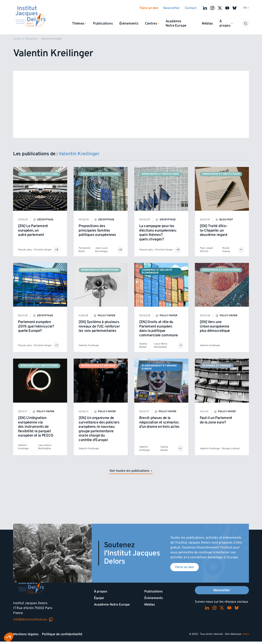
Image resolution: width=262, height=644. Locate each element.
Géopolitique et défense (98, 366)
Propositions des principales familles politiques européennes (97, 230)
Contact (191, 8)
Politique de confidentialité (62, 634)
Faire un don (149, 8)
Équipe (99, 598)
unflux (245, 634)
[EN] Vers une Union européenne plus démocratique (215, 326)
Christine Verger (42, 250)
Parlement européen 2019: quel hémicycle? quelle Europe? (36, 326)
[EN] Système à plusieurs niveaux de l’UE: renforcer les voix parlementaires (99, 326)
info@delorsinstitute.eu (33, 619)
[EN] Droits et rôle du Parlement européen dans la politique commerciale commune (158, 329)
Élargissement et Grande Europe (159, 367)
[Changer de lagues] (246, 8)
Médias (207, 24)
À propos (101, 591)
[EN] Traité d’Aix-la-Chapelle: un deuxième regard (214, 230)
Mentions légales (26, 634)
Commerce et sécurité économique (157, 271)
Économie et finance (217, 366)
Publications (103, 24)
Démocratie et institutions (39, 174)
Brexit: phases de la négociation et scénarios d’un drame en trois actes (159, 422)
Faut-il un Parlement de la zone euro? (216, 420)
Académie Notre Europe (176, 23)
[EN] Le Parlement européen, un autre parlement (33, 230)
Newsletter (172, 8)
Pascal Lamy (25, 250)
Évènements (129, 24)
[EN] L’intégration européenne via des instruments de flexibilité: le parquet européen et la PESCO (36, 427)
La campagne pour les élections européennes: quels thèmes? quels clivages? (158, 233)
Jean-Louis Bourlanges (102, 250)
